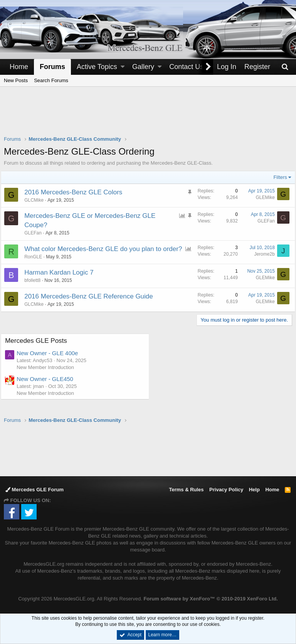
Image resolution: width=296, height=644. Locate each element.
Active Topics (97, 67)
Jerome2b (262, 254)
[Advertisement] (148, 116)
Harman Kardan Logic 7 (62, 282)
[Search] (285, 67)
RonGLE (36, 266)
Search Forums (51, 80)
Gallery (143, 67)
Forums (52, 67)
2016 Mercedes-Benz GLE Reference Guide (92, 306)
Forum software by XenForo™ (210, 599)
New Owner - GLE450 (48, 388)
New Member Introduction (48, 377)
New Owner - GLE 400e (50, 362)
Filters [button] (277, 177)
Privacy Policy (226, 490)
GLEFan (263, 221)
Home (19, 67)
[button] (123, 67)
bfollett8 (35, 290)
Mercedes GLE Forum (34, 490)
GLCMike (37, 200)
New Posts (16, 80)
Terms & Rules (186, 490)
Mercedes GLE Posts (39, 350)
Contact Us (186, 67)
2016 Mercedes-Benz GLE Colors (76, 192)
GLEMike (262, 197)
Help (254, 490)
